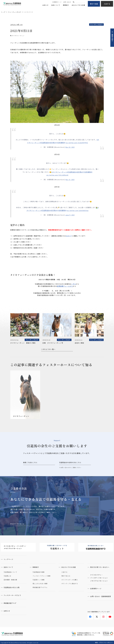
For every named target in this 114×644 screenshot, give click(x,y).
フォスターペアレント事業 (42, 576)
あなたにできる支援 (78, 5)
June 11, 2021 (70, 215)
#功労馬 (51, 143)
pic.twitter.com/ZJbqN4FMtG (77, 143)
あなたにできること (17, 524)
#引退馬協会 (44, 143)
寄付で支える (66, 576)
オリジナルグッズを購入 (70, 580)
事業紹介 (66, 5)
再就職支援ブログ (10, 603)
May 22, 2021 (70, 147)
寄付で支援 (94, 4)
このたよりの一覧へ (48, 349)
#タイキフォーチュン (59, 172)
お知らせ (45, 5)
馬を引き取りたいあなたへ (100, 567)
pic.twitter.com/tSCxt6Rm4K (57, 175)
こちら (74, 284)
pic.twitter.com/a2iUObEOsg (78, 210)
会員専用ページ (57, 2)
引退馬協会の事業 (39, 572)
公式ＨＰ (69, 236)
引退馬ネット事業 (39, 580)
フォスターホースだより (12, 595)
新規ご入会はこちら (30, 462)
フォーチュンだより (15, 12)
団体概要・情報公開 (10, 580)
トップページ (9, 559)
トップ (3, 12)
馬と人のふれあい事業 (40, 583)
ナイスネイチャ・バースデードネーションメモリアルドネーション (99, 578)
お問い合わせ (67, 2)
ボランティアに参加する (70, 583)
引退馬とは (7, 576)
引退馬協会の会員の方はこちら (70, 462)
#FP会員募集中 (60, 143)
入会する (107, 4)
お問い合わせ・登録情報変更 (101, 596)
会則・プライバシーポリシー (104, 642)
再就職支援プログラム (40, 587)
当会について (56, 5)
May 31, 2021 (70, 180)
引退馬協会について (10, 572)
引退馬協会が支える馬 (12, 587)
